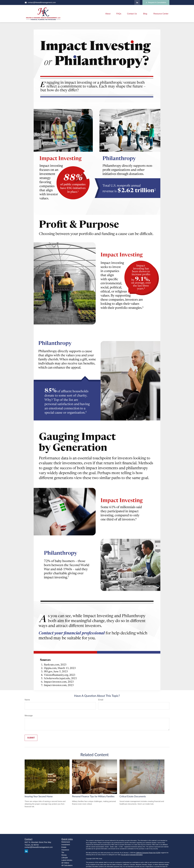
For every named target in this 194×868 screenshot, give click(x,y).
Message (29, 716)
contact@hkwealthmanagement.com (40, 2)
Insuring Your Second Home (39, 796)
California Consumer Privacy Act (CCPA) (148, 853)
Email (101, 700)
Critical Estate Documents (133, 796)
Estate (64, 847)
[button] (108, 14)
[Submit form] (31, 738)
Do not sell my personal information (132, 855)
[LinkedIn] (137, 2)
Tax (63, 852)
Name (27, 700)
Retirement (66, 842)
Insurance (65, 850)
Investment (66, 845)
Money (64, 855)
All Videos (65, 863)
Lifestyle (65, 858)
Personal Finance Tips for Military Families (93, 796)
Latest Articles (67, 860)
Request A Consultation (156, 3)
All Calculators (67, 865)
